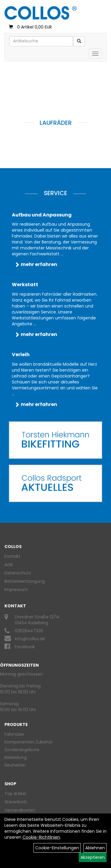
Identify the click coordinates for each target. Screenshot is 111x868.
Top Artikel (15, 794)
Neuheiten (15, 765)
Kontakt (12, 556)
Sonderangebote (22, 750)
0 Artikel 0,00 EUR (30, 27)
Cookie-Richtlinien (41, 837)
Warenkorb (16, 802)
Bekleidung (16, 757)
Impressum (16, 590)
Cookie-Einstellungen (57, 848)
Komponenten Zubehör (29, 742)
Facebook (25, 647)
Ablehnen (95, 848)
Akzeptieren (93, 857)
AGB (9, 565)
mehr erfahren (39, 264)
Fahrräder (14, 734)
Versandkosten (20, 810)
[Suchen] (79, 41)
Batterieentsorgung (25, 581)
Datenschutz (18, 573)
